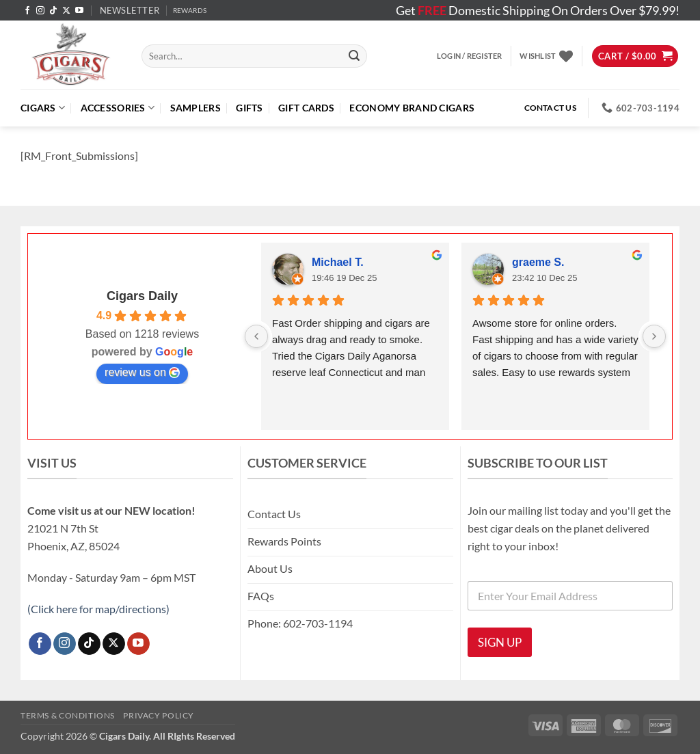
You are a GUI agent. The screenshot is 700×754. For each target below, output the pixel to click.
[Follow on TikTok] (53, 11)
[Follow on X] (66, 11)
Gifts (249, 108)
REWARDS (190, 11)
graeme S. (538, 262)
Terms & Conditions (68, 715)
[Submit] (354, 56)
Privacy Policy (159, 715)
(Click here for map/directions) (98, 609)
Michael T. (338, 262)
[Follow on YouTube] (79, 11)
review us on (142, 373)
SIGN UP (500, 642)
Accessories (118, 108)
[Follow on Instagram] (40, 11)
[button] (130, 10)
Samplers (196, 108)
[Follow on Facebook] (27, 11)
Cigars (43, 108)
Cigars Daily (142, 296)
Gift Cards (306, 108)
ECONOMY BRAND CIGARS (412, 108)
